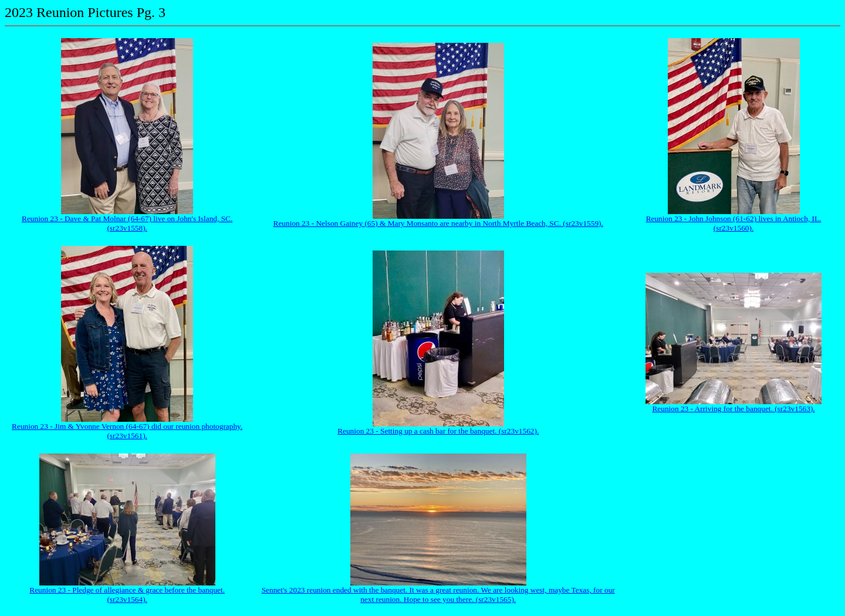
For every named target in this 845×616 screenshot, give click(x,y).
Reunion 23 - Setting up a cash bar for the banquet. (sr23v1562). (438, 431)
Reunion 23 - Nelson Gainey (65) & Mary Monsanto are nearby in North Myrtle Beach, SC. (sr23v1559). (438, 223)
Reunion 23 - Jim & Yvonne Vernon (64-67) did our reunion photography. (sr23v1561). (127, 431)
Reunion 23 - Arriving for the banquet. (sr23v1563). (733, 409)
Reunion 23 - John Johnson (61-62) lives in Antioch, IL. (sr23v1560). (734, 223)
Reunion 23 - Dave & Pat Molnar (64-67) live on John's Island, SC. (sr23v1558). (127, 223)
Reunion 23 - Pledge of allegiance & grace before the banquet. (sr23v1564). (127, 595)
